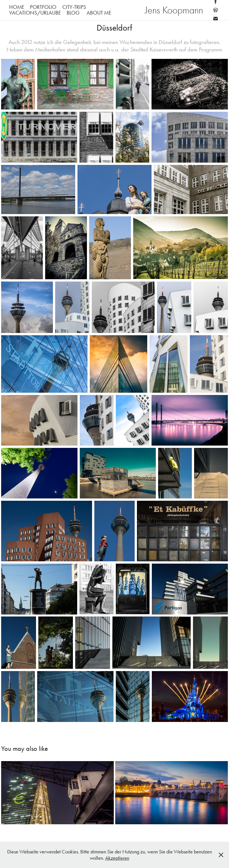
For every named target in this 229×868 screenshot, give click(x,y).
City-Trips (74, 7)
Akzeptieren (117, 858)
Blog (73, 13)
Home (17, 7)
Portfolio (43, 7)
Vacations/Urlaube (35, 13)
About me (99, 13)
